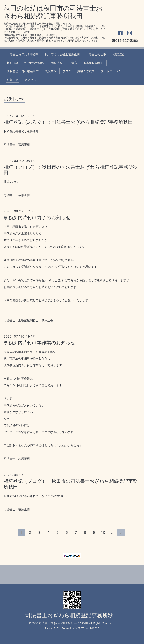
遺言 (74, 63)
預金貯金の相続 (35, 63)
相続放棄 (13, 63)
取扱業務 (51, 71)
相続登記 (118, 54)
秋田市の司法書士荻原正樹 (62, 54)
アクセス (30, 80)
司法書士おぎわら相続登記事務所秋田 (72, 616)
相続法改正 (58, 63)
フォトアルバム (111, 71)
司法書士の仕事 (96, 54)
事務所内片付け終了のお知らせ (37, 218)
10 (104, 533)
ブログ (67, 71)
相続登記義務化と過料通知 (21, 131)
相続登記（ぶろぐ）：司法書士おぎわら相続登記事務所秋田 (68, 122)
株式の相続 (11, 182)
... (113, 533)
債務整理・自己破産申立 (23, 71)
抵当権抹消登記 (93, 63)
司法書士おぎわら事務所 (23, 54)
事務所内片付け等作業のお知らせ (40, 343)
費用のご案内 (86, 71)
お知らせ (13, 80)
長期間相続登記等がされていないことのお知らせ (36, 496)
